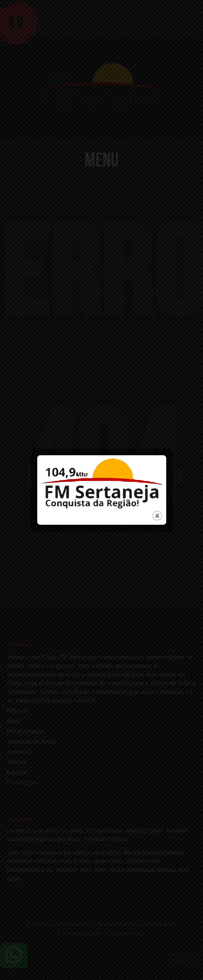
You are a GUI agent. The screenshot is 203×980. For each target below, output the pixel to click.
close (157, 508)
